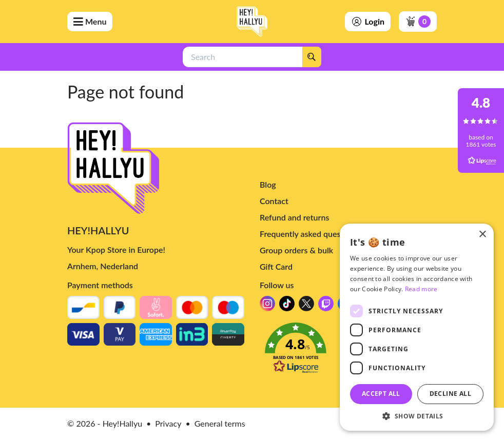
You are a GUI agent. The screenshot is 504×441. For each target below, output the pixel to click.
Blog (268, 184)
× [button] (482, 235)
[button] (417, 416)
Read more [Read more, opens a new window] (421, 289)
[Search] (312, 57)
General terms (220, 423)
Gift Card (276, 266)
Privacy (168, 423)
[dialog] (417, 327)
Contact (274, 201)
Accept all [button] (381, 394)
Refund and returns (294, 217)
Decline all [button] (450, 394)
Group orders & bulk (296, 250)
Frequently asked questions (309, 234)
